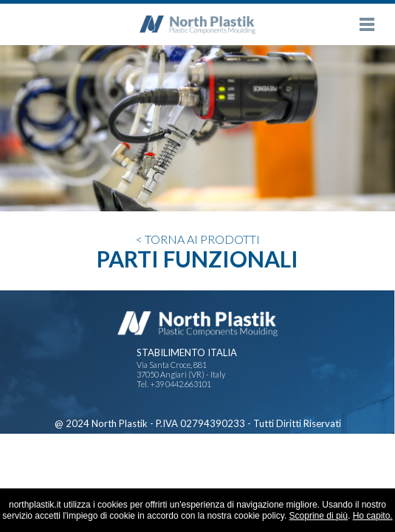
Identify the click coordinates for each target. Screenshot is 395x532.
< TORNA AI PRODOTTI (198, 239)
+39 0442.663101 (181, 384)
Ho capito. (373, 516)
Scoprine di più (319, 516)
